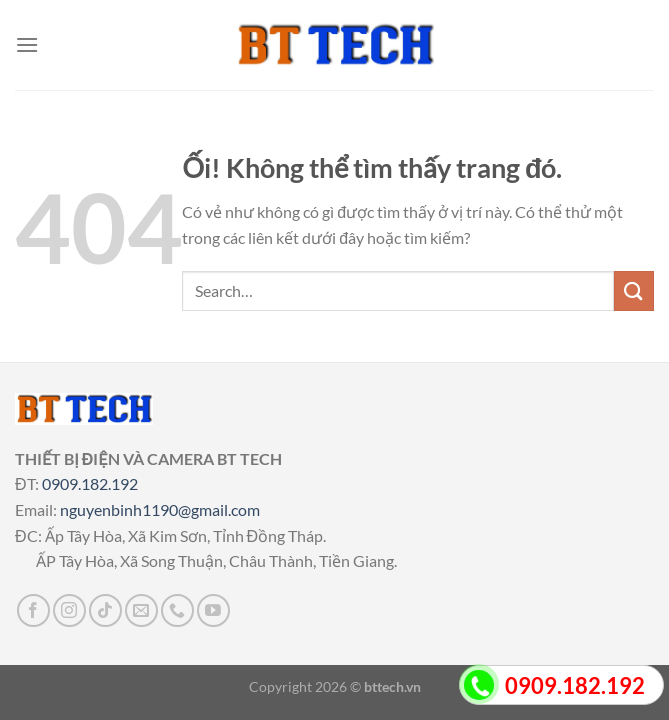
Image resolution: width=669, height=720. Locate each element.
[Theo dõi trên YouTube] (213, 610)
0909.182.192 (90, 483)
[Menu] (27, 44)
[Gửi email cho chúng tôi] (141, 610)
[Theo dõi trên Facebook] (33, 610)
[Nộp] (634, 290)
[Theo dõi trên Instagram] (69, 610)
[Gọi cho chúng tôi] (177, 610)
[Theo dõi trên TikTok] (105, 610)
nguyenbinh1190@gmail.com (160, 509)
